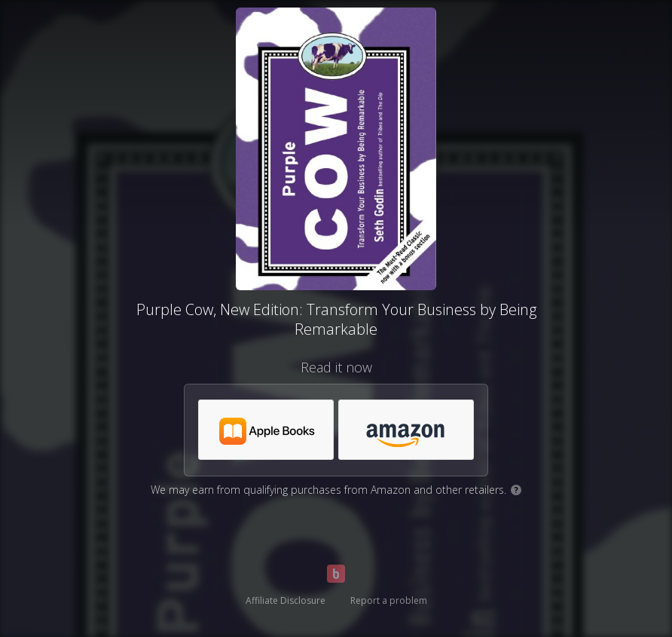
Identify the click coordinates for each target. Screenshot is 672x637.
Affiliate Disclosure (286, 600)
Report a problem (389, 600)
